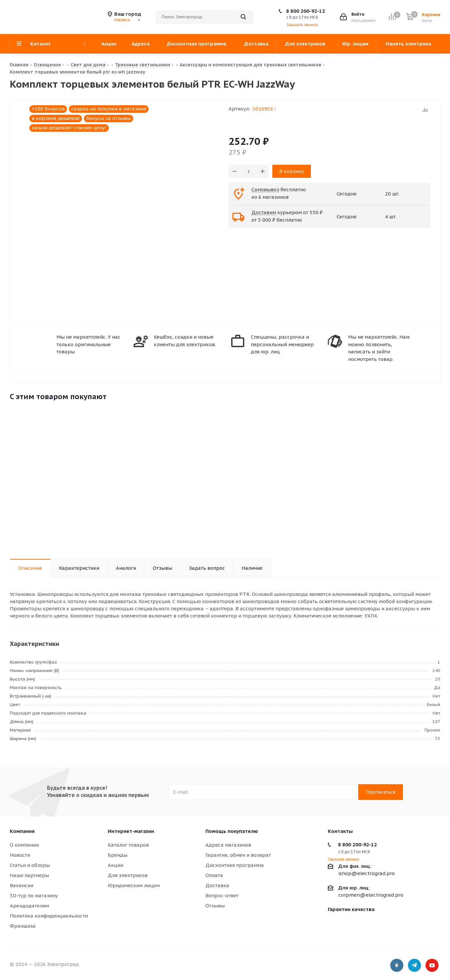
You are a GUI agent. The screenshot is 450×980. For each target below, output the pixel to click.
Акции (115, 865)
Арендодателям (29, 906)
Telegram (414, 965)
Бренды (118, 855)
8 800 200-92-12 (305, 11)
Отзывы (215, 906)
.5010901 (264, 109)
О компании (24, 845)
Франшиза (23, 926)
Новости (20, 855)
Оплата (214, 875)
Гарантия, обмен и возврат (238, 855)
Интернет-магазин (131, 831)
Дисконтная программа (235, 865)
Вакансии (22, 885)
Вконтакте (397, 965)
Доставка (217, 885)
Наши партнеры (29, 875)
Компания (22, 831)
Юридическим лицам (134, 885)
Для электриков (128, 875)
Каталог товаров (128, 845)
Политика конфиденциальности (49, 916)
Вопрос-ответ (222, 896)
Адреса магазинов (228, 845)
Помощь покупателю (232, 831)
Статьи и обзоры (30, 865)
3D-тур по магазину (34, 896)
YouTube (432, 965)
